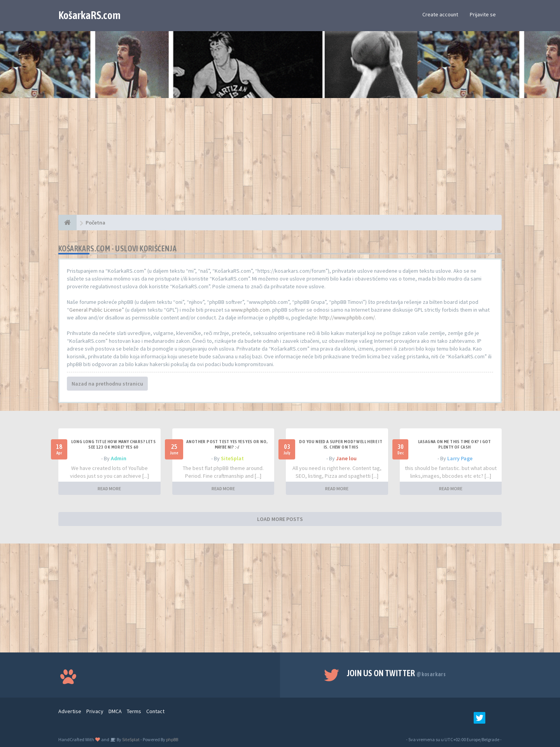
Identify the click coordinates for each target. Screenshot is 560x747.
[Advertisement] (280, 160)
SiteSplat (232, 458)
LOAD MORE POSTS (280, 519)
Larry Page (460, 458)
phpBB (172, 739)
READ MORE (109, 488)
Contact (155, 711)
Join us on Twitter (396, 673)
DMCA (115, 711)
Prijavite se (483, 14)
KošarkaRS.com (89, 15)
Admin (119, 458)
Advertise (70, 711)
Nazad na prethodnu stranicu (107, 384)
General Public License (95, 310)
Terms (134, 711)
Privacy (95, 711)
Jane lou (346, 458)
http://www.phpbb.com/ (347, 317)
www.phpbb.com (250, 310)
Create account (440, 14)
